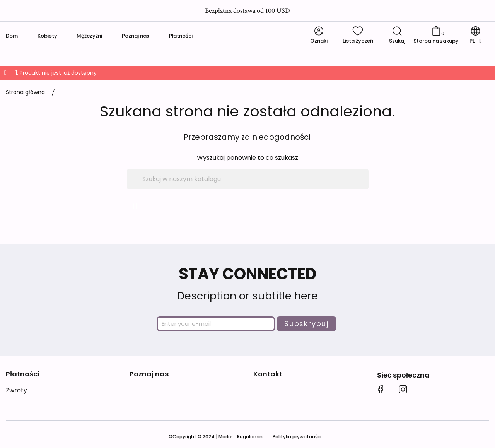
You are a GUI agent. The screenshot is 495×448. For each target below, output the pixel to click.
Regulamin (250, 437)
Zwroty (16, 390)
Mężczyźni (89, 36)
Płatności (181, 36)
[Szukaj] (248, 179)
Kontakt (268, 374)
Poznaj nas (136, 36)
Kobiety (47, 36)
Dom (12, 36)
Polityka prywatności (297, 437)
